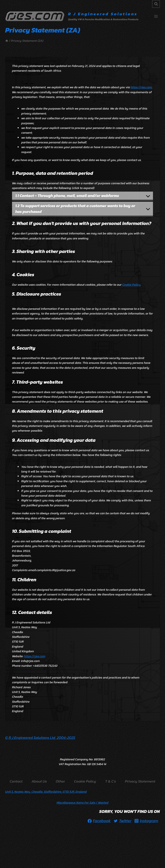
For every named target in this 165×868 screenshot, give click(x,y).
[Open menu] (156, 16)
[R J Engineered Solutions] (72, 16)
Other (60, 781)
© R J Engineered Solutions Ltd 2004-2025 (40, 738)
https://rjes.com (141, 87)
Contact (16, 781)
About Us (39, 781)
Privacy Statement (140, 781)
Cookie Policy (131, 285)
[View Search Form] (156, 4)
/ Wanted (83, 803)
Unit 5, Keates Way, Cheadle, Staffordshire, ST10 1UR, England (46, 792)
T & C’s (110, 781)
